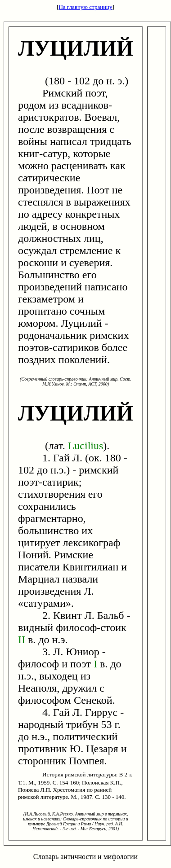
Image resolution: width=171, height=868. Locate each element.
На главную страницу (85, 7)
